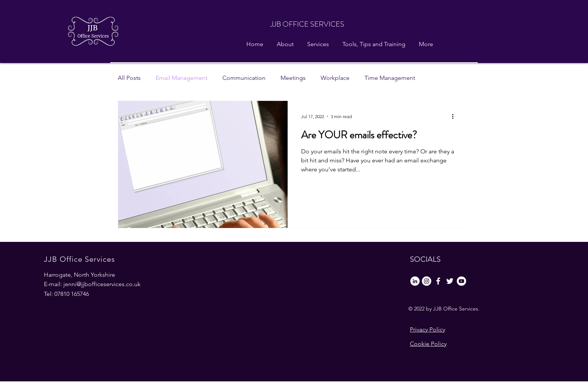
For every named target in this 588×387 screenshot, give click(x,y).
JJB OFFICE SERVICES (307, 24)
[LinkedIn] (415, 281)
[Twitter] (450, 281)
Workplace (335, 78)
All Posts (129, 78)
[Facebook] (438, 281)
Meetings (293, 78)
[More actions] (455, 116)
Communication (244, 78)
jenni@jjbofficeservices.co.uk (102, 284)
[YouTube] (461, 281)
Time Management (390, 78)
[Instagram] (427, 281)
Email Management (181, 78)
